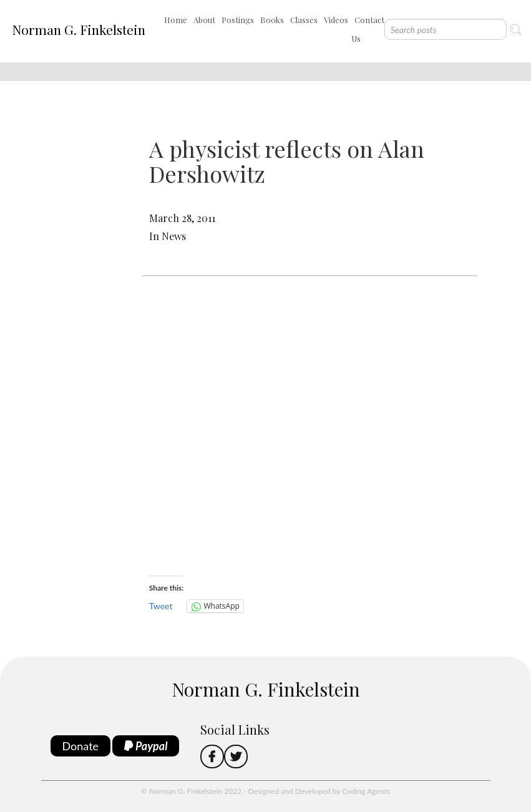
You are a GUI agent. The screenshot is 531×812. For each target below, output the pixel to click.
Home (176, 20)
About (204, 20)
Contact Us (368, 29)
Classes (304, 20)
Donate (81, 746)
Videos (336, 20)
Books (272, 20)
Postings (238, 20)
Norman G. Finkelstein (79, 29)
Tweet (161, 606)
